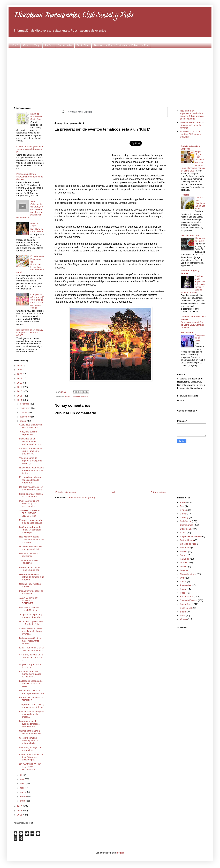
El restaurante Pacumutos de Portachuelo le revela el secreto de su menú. (30, 264)
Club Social (186, 521)
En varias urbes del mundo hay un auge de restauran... (30, 674)
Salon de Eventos (80, 396)
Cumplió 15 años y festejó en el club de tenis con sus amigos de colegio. (37, 301)
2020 (20, 374)
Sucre (183, 612)
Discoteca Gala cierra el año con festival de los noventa (192, 125)
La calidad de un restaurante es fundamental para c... (31, 441)
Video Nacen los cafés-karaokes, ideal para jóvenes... (30, 631)
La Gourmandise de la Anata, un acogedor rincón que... (30, 530)
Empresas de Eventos (191, 536)
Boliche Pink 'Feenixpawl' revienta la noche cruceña (32, 714)
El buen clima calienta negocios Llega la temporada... (30, 480)
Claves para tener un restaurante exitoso (30, 732)
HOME (14, 45)
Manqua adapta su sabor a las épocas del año (31, 522)
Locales (184, 567)
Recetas (185, 195)
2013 (20, 806)
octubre (24, 412)
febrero (24, 796)
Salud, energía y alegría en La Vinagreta (31, 495)
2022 (20, 365)
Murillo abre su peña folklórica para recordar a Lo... (29, 504)
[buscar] (113, 112)
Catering (184, 517)
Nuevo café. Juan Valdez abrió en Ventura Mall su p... (31, 470)
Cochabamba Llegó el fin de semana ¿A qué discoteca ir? (30, 149)
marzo (23, 792)
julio (22, 775)
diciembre (25, 404)
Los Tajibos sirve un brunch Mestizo (29, 609)
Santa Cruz (83, 45)
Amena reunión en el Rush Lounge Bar (29, 569)
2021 (20, 370)
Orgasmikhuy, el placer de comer (30, 666)
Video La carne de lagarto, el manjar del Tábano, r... (31, 461)
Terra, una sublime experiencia (28, 433)
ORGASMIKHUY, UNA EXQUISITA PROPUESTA (30, 767)
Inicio (113, 492)
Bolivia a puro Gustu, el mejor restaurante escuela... (31, 641)
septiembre (26, 417)
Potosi (183, 589)
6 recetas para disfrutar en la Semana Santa (200, 203)
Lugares (184, 570)
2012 (20, 810)
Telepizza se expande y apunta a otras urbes (31, 616)
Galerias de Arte (188, 544)
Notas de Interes (188, 574)
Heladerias (185, 548)
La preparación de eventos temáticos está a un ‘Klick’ (29, 724)
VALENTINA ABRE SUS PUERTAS (31, 699)
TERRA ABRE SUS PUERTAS (29, 562)
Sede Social (186, 608)
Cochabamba (65, 45)
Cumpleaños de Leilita (200, 338)
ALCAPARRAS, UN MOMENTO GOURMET (29, 601)
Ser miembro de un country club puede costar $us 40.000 (30, 333)
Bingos (183, 510)
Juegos (184, 555)
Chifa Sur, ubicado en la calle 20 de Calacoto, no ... (31, 657)
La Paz (49, 45)
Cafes (183, 514)
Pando (183, 582)
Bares (183, 502)
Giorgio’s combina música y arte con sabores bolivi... (29, 740)
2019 (20, 378)
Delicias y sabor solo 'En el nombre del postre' (31, 488)
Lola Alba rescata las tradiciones (29, 555)
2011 (20, 815)
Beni (182, 506)
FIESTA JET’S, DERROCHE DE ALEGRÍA (37, 228)
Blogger (120, 853)
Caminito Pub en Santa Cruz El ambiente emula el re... (31, 451)
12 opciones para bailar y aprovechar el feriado (31, 706)
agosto (23, 421)
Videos (183, 619)
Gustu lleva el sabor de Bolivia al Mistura (30, 426)
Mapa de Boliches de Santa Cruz (36, 116)
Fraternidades (187, 540)
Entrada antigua (158, 492)
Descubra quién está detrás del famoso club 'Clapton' (32, 577)
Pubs (183, 593)
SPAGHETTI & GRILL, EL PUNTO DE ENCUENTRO (30, 513)
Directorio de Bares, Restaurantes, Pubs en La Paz (121, 45)
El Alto (183, 533)
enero (23, 801)
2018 (20, 383)
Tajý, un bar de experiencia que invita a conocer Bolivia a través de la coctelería (192, 115)
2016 (20, 391)
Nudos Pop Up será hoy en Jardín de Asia (31, 623)
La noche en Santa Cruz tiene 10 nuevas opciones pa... (31, 757)
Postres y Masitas (190, 235)
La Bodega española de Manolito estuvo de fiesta (31, 684)
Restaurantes (187, 597)
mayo (23, 783)
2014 (20, 400)
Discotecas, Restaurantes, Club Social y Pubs (74, 16)
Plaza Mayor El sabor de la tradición (31, 592)
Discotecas (185, 529)
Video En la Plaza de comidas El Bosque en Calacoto (191, 134)
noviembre (25, 408)
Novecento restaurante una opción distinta (30, 548)
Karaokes (185, 559)
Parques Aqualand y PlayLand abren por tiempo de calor (30, 177)
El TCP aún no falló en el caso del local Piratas (31, 649)
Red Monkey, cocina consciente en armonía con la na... (32, 539)
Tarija (37, 45)
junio (22, 779)
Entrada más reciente (66, 492)
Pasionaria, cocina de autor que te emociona (31, 692)
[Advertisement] (110, 77)
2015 (20, 396)
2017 (20, 387)
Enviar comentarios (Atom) (82, 497)
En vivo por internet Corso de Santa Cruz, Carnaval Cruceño (193, 325)
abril (22, 788)
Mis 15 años (187, 332)
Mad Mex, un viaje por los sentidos (30, 749)
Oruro (26, 45)
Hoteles (184, 551)
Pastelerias (185, 585)
